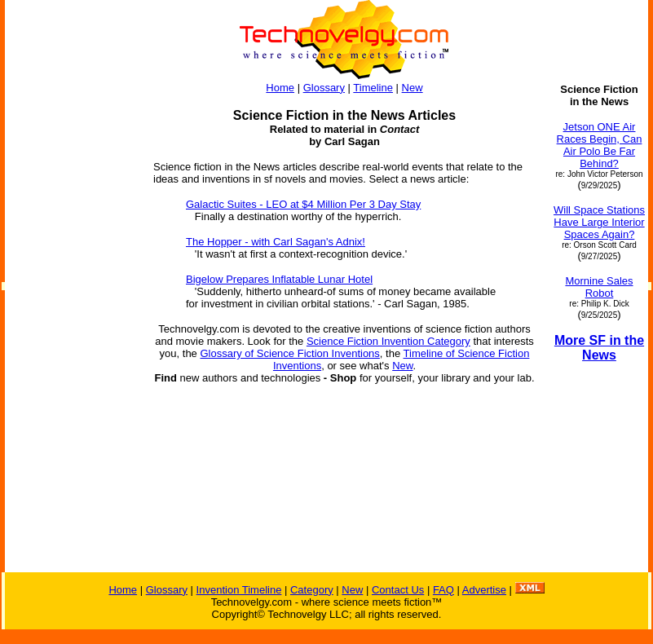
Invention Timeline (239, 590)
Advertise (484, 590)
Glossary (324, 88)
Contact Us (398, 590)
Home (280, 88)
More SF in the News (599, 348)
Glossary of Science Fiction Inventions (289, 353)
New (413, 88)
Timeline (373, 88)
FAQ (443, 590)
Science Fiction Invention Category (388, 341)
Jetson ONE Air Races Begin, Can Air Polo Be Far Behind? (600, 145)
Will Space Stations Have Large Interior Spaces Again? (599, 222)
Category (312, 590)
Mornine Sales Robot (599, 287)
